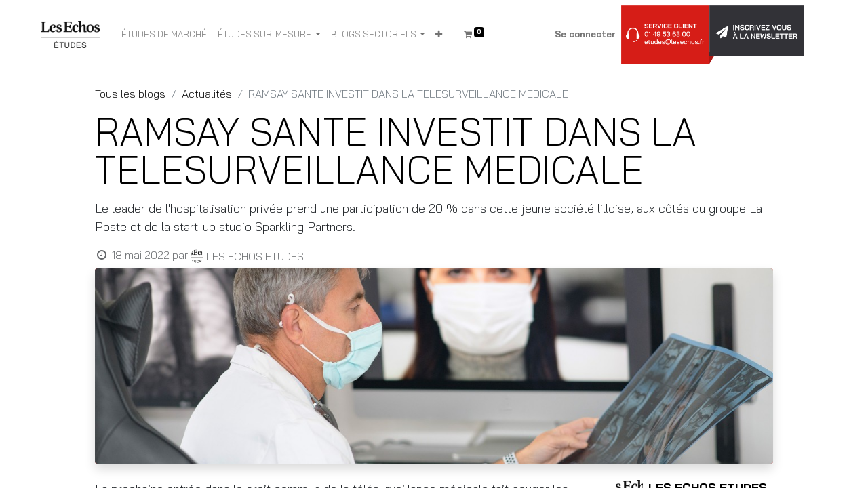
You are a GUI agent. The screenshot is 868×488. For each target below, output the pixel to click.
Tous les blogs (130, 94)
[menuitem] (164, 35)
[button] (439, 35)
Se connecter (585, 34)
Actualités (207, 94)
